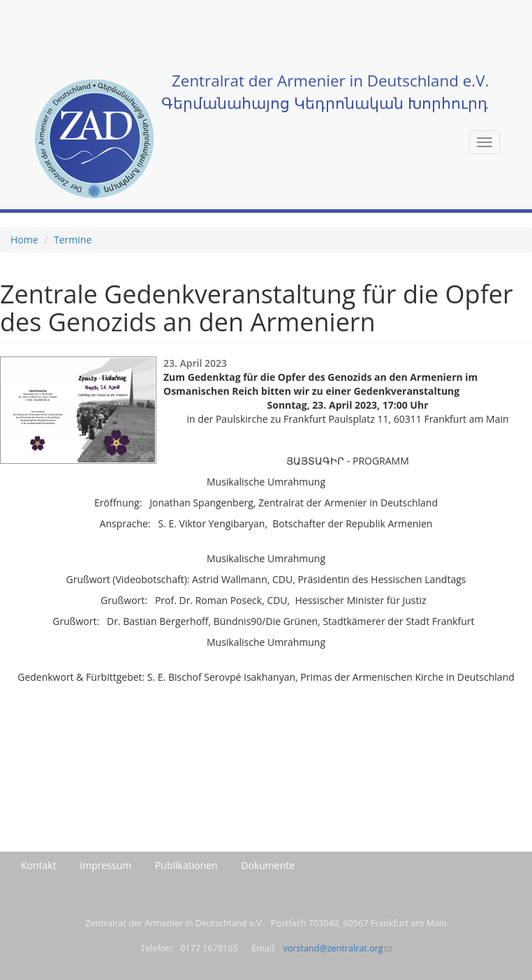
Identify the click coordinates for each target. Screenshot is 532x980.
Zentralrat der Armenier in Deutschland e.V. (330, 81)
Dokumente (268, 865)
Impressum (105, 865)
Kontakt (39, 865)
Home (24, 240)
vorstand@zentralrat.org (337, 948)
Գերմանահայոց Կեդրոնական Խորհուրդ (325, 103)
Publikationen (186, 865)
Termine (73, 240)
